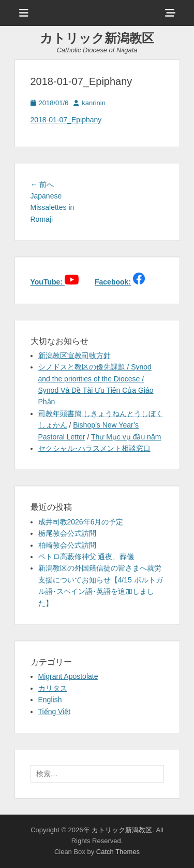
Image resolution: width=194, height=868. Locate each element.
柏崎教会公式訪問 (67, 545)
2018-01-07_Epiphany (66, 120)
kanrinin (94, 103)
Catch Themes (118, 852)
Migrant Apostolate (68, 676)
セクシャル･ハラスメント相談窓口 (94, 448)
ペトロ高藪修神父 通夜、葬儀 (86, 557)
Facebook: (113, 282)
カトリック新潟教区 (97, 38)
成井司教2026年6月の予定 (81, 522)
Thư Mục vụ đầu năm (126, 437)
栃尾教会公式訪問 (67, 533)
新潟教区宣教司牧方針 (74, 355)
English (50, 700)
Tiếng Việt (55, 712)
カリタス (53, 688)
